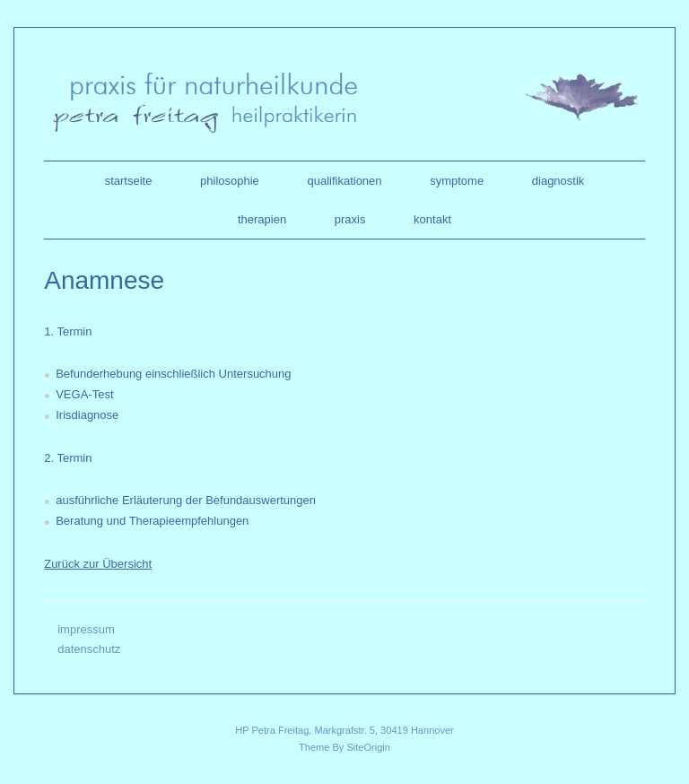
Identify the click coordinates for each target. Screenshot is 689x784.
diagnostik (558, 181)
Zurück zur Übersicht (98, 564)
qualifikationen (344, 181)
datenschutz (89, 649)
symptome (457, 181)
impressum (86, 629)
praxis (350, 219)
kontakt (432, 219)
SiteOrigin (368, 747)
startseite (129, 181)
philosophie (230, 181)
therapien (262, 219)
